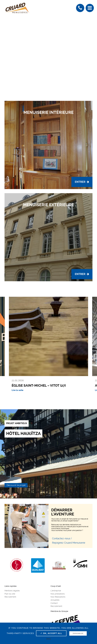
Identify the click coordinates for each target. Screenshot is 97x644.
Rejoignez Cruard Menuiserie (69, 543)
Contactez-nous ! (62, 538)
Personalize (78, 633)
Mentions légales (12, 591)
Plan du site (10, 594)
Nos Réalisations (58, 597)
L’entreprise (56, 591)
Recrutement (10, 597)
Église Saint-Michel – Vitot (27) (39, 386)
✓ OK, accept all (51, 633)
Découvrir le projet (16, 485)
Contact (54, 603)
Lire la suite (17, 390)
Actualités (55, 600)
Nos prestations (58, 594)
